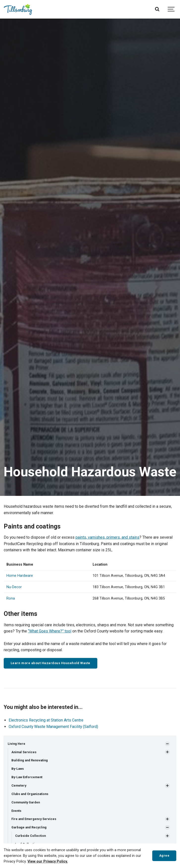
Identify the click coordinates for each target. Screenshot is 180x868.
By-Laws (18, 769)
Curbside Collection (30, 836)
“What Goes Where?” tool (50, 631)
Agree (164, 856)
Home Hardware (20, 576)
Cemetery (19, 785)
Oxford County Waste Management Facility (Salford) (53, 727)
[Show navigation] (171, 9)
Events (16, 811)
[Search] (157, 9)
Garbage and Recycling (29, 827)
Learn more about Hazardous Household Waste (51, 663)
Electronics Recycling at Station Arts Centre (46, 720)
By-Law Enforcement (27, 777)
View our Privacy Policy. (48, 861)
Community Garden (26, 802)
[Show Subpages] (167, 744)
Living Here (16, 744)
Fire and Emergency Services (34, 819)
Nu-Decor (14, 587)
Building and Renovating (30, 760)
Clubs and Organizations (30, 794)
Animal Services (24, 752)
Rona (11, 598)
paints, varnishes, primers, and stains (107, 537)
